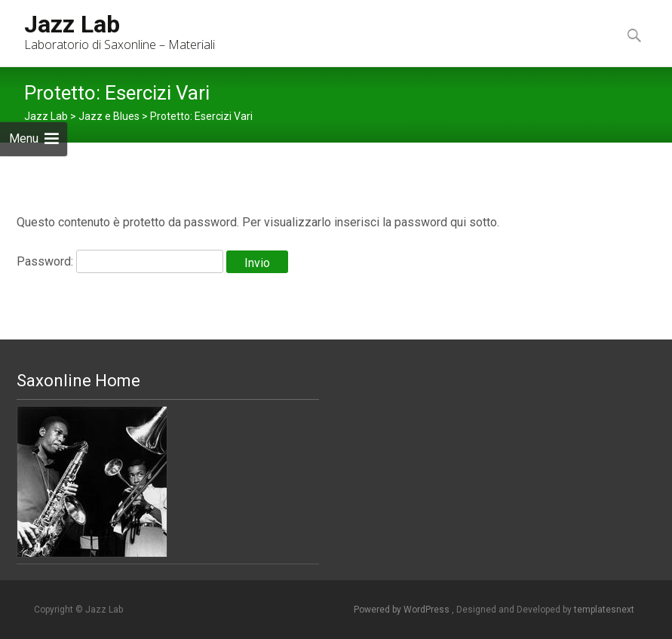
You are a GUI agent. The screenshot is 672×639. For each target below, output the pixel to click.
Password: (120, 261)
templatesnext (604, 610)
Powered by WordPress (403, 610)
